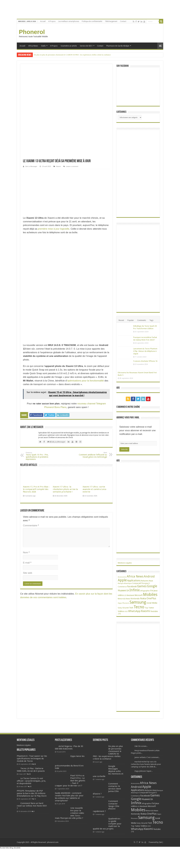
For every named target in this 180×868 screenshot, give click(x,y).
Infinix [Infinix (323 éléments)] (135, 591)
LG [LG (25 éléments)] (125, 597)
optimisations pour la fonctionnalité (86, 290)
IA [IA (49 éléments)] (128, 592)
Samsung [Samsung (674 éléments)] (138, 604)
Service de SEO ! (86, 46)
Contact (123, 21)
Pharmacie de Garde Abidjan (118, 46)
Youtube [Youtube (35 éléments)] (154, 613)
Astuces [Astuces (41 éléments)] (145, 582)
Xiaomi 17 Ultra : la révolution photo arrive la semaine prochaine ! (65, 399)
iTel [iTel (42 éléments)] (151, 592)
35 (31, 798)
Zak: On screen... (141, 748)
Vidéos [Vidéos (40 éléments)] (121, 613)
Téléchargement (111, 21)
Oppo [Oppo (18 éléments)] (120, 605)
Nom (26, 462)
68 (35, 776)
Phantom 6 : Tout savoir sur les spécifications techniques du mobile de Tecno (40, 765)
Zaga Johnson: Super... (144, 772)
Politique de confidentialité (92, 21)
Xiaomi (58, 76)
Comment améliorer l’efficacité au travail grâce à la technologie (93, 365)
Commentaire (31, 435)
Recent (121, 320)
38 (30, 786)
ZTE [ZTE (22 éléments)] (119, 615)
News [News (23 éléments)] (128, 600)
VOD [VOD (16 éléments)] (126, 613)
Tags (151, 320)
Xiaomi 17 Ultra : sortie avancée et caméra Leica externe (94, 399)
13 (35, 816)
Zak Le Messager (31, 76)
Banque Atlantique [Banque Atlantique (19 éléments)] (125, 585)
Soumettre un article (69, 46)
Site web (28, 483)
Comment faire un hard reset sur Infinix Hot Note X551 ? (32, 822)
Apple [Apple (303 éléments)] (122, 582)
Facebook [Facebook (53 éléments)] (132, 588)
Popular (131, 320)
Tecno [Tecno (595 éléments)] (139, 608)
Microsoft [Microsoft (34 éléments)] (139, 597)
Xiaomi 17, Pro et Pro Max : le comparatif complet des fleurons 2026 (36, 399)
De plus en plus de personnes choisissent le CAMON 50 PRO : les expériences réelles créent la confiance (72, 55)
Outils (43, 46)
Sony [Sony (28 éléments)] (120, 609)
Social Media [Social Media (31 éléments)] (152, 604)
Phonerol (32, 32)
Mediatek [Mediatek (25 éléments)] (130, 597)
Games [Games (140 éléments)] (142, 588)
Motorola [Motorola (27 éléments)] (122, 600)
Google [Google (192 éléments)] (152, 588)
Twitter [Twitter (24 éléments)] (151, 609)
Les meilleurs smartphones (69, 21)
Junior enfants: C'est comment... (147, 759)
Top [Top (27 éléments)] (146, 609)
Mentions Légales (125, 564)
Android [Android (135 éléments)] (149, 578)
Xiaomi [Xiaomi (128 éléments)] (145, 612)
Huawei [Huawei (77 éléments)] (122, 592)
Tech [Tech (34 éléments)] (131, 609)
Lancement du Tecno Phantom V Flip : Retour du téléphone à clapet (145, 351)
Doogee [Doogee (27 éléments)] (145, 585)
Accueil (43, 21)
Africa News (33, 46)
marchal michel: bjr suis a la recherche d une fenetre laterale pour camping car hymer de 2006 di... (146, 766)
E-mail (27, 472)
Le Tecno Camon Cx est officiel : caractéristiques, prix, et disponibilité (31, 792)
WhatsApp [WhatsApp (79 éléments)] (134, 612)
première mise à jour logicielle (54, 138)
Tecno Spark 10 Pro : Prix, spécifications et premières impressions (40, 366)
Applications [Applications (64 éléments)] (134, 582)
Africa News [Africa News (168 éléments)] (135, 578)
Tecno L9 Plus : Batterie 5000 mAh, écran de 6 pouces (31, 781)
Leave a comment (72, 76)
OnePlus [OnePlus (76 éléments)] (151, 600)
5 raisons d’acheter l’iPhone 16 (145, 361)
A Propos (52, 21)
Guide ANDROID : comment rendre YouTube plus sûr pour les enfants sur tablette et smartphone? (70, 798)
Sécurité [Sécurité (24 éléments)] (126, 609)
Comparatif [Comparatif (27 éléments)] (137, 585)
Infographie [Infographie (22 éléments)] (145, 592)
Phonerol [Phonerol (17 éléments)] (126, 605)
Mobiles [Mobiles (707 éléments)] (150, 596)
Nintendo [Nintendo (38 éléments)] (135, 600)
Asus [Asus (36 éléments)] (151, 582)
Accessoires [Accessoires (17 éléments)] (122, 578)
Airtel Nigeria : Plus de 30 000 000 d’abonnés (69, 749)
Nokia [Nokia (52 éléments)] (143, 600)
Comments (142, 320)
